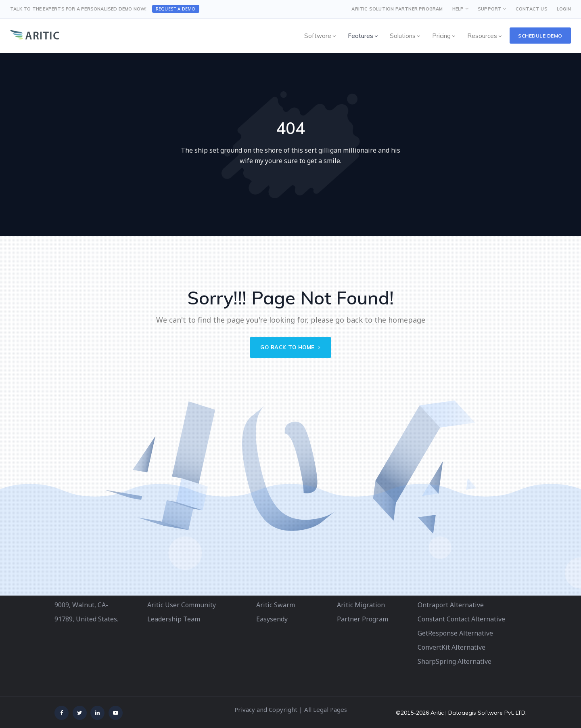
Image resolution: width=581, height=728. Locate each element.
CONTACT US (532, 9)
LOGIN (564, 9)
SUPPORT (490, 9)
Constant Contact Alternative (461, 619)
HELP (458, 9)
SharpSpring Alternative (455, 661)
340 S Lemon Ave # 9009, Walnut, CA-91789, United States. (86, 605)
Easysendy (272, 619)
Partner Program (363, 619)
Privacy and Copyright (266, 709)
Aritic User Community (182, 605)
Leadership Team (174, 619)
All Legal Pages (326, 709)
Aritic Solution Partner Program (397, 9)
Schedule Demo (540, 36)
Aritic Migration (361, 605)
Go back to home (290, 347)
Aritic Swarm (276, 605)
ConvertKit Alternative (451, 647)
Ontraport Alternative (451, 605)
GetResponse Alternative (455, 633)
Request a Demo (176, 9)
